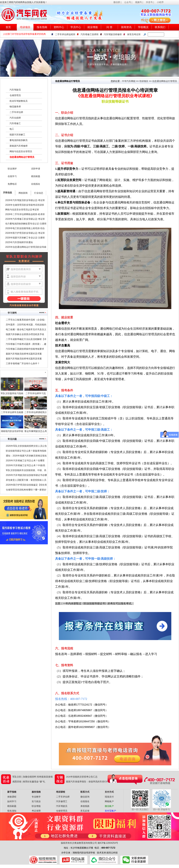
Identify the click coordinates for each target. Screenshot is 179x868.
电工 (12, 129)
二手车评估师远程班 (65, 34)
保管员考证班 (134, 34)
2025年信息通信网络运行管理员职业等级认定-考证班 (26, 248)
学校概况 (143, 27)
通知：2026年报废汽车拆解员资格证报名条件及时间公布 (26, 456)
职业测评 (12, 169)
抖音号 (149, 2)
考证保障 (36, 811)
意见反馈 (85, 811)
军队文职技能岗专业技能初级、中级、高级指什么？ (26, 471)
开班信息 (7, 193)
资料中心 (59, 27)
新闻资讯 (126, 27)
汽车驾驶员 (15, 90)
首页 (8, 27)
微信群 (117, 2)
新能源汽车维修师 (19, 146)
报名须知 (12, 811)
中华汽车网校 (129, 81)
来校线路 (85, 806)
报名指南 (42, 27)
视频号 (139, 2)
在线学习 (12, 176)
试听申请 (36, 169)
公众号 (128, 2)
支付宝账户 (110, 811)
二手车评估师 (16, 112)
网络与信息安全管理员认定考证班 (22, 210)
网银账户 (109, 801)
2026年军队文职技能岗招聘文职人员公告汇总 (26, 447)
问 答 (109, 27)
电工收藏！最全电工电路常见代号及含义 (26, 329)
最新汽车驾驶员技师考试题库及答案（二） (24, 354)
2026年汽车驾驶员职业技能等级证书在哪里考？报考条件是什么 (26, 476)
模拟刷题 (36, 176)
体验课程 (12, 797)
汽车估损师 (15, 118)
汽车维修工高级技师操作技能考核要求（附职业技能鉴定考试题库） (25, 349)
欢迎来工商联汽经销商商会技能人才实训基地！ (24, 2)
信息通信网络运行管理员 (22, 157)
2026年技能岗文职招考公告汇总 (82, 777)
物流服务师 (15, 107)
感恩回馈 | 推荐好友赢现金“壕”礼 (29, 782)
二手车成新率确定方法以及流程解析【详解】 (26, 340)
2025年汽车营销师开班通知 (19, 242)
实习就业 (36, 801)
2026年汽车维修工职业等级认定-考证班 (25, 219)
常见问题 (12, 439)
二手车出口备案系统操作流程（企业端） (26, 320)
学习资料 (12, 313)
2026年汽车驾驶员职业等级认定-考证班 (25, 200)
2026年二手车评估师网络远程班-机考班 (25, 214)
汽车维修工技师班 (90, 34)
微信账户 (109, 806)
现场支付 (109, 797)
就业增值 (93, 27)
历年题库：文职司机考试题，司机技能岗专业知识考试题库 (26, 325)
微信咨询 (85, 797)
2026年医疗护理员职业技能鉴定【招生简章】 (26, 485)
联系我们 (160, 27)
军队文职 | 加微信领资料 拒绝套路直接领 (33, 777)
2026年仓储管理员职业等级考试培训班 (25, 205)
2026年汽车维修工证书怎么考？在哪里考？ (25, 461)
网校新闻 (23, 193)
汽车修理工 (62, 801)
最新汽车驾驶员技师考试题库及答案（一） (24, 359)
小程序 (160, 2)
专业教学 (36, 797)
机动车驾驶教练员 (19, 101)
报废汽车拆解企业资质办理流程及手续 (25, 334)
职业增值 (36, 806)
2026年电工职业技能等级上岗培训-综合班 (25, 229)
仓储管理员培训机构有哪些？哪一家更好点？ (26, 490)
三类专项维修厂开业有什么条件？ (23, 364)
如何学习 (12, 801)
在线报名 (36, 184)
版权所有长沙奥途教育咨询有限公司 (79, 843)
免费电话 (12, 184)
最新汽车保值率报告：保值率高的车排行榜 (87, 782)
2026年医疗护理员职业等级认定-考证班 (25, 233)
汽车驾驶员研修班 (113, 34)
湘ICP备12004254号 (108, 843)
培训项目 (25, 27)
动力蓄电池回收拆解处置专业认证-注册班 (26, 224)
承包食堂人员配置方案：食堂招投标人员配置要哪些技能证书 (26, 481)
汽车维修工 (15, 123)
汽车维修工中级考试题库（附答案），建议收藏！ (26, 345)
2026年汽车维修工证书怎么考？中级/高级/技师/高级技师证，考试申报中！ (25, 466)
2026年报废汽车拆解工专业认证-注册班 (25, 238)
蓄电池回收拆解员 (19, 140)
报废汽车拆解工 (17, 135)
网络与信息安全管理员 (21, 151)
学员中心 (76, 27)
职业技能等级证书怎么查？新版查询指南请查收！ (26, 451)
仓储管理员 (15, 95)
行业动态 (39, 193)
